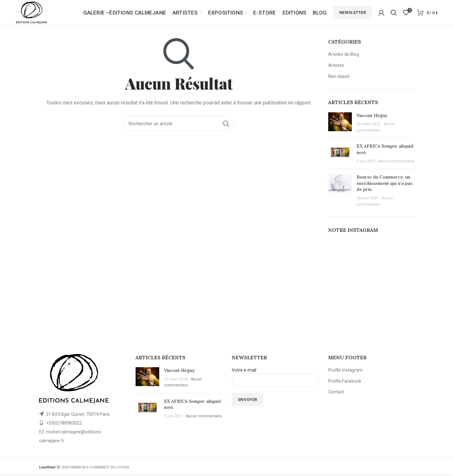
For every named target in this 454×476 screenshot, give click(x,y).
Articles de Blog (344, 54)
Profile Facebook (345, 381)
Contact (336, 392)
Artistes (336, 65)
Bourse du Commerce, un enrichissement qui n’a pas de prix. (384, 183)
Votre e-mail (275, 375)
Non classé (339, 76)
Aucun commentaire (396, 161)
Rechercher (226, 124)
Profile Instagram (345, 370)
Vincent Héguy (372, 115)
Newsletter (352, 12)
